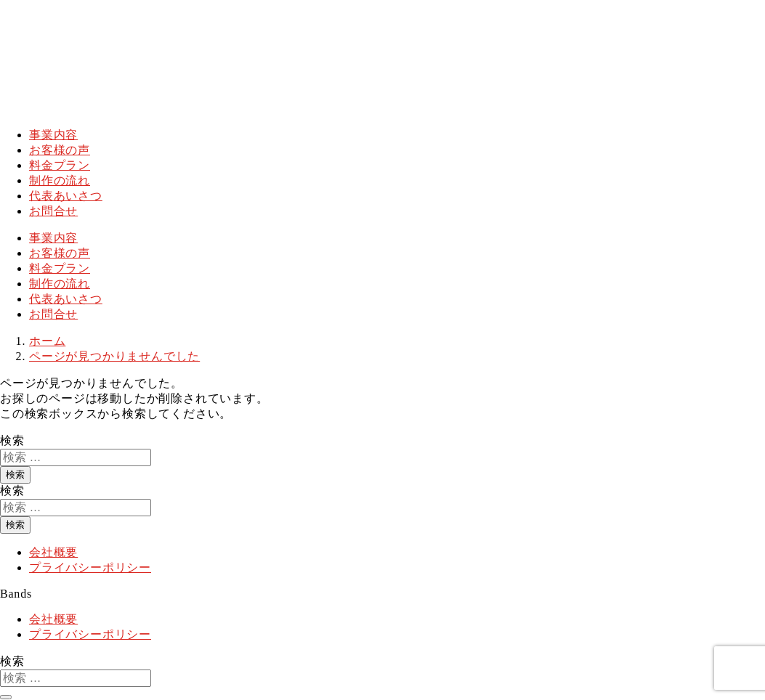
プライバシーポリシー (90, 567)
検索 (12, 440)
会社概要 (53, 552)
